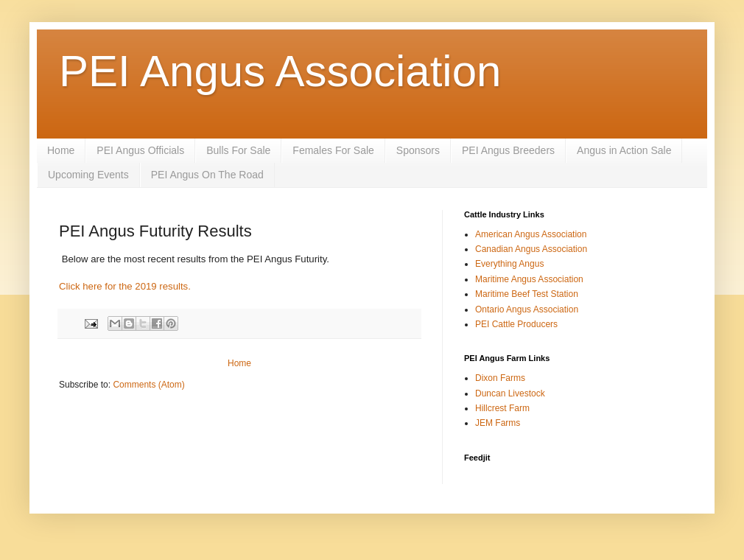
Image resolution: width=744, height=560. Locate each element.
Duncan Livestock (510, 393)
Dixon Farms (500, 378)
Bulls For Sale (238, 150)
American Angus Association (531, 234)
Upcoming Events (88, 175)
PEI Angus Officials (140, 150)
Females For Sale (333, 150)
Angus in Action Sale (624, 150)
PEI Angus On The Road (207, 175)
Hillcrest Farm (502, 408)
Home (61, 150)
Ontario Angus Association (527, 309)
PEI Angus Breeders (508, 150)
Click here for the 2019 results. (125, 286)
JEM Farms (498, 423)
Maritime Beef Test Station (527, 294)
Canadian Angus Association (531, 249)
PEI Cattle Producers (516, 324)
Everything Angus (509, 264)
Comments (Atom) (148, 385)
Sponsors (418, 150)
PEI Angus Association (280, 71)
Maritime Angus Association (529, 279)
